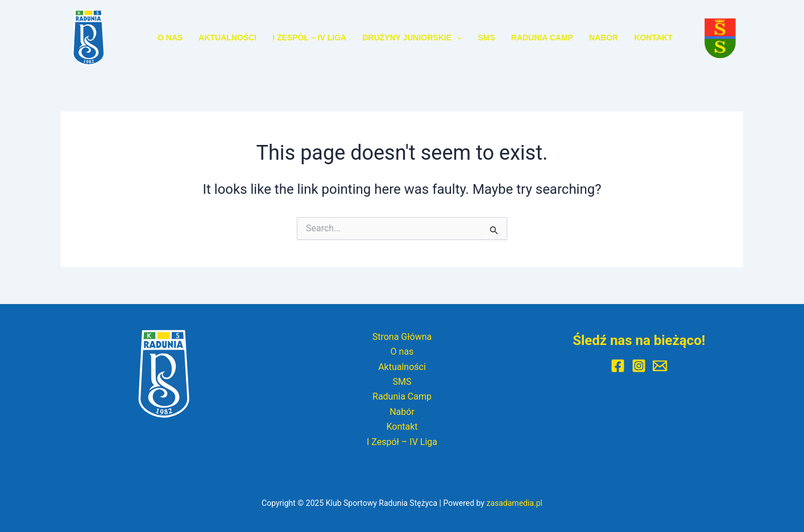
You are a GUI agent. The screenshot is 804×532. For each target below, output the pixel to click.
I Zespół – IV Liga (309, 38)
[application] (457, 38)
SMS (486, 38)
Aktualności (227, 38)
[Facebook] (618, 366)
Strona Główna (402, 337)
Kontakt (653, 38)
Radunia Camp (542, 38)
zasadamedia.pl (514, 503)
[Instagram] (639, 366)
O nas (170, 38)
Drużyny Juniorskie (412, 38)
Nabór (604, 38)
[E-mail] (660, 366)
